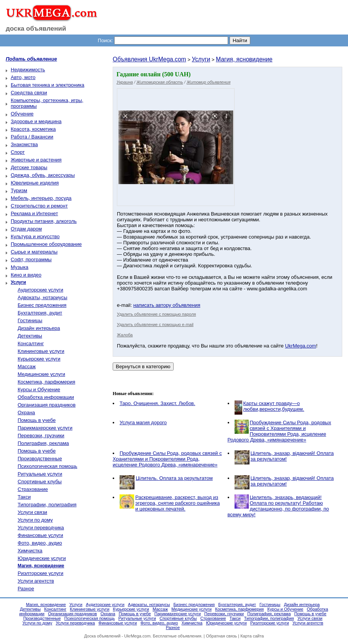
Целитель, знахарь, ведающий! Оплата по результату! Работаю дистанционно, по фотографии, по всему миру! (278, 506)
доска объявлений (36, 29)
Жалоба (125, 335)
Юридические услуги (42, 558)
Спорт (18, 152)
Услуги (201, 59)
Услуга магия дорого (143, 422)
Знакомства (24, 144)
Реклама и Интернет (34, 213)
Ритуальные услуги (40, 474)
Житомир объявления (209, 82)
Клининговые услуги (41, 351)
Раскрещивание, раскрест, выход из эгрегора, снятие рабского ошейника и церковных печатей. (177, 503)
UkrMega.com (301, 346)
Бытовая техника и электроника (48, 85)
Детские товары (29, 167)
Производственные (40, 459)
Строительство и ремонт (39, 206)
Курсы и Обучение (39, 390)
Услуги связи (32, 512)
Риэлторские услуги (40, 573)
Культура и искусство (35, 236)
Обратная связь (221, 636)
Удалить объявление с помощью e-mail (155, 324)
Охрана (26, 413)
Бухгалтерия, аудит (40, 313)
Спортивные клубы (40, 482)
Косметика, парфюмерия (46, 382)
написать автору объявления (167, 305)
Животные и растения (36, 160)
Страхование (33, 489)
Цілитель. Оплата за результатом (174, 478)
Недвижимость (28, 70)
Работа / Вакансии (32, 137)
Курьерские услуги (39, 359)
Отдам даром (26, 229)
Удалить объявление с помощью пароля (156, 314)
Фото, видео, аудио (40, 543)
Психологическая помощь (48, 466)
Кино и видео (26, 275)
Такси (24, 497)
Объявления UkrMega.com (149, 59)
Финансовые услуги (40, 535)
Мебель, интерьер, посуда (41, 198)
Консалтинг (31, 343)
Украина (125, 82)
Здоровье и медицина (36, 121)
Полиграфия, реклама (43, 443)
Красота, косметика (33, 129)
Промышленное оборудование (46, 244)
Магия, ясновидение (244, 59)
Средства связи (29, 93)
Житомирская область (160, 82)
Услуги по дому (35, 520)
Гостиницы (30, 320)
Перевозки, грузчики (41, 436)
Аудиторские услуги (40, 290)
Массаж (27, 366)
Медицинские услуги (41, 374)
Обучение (22, 114)
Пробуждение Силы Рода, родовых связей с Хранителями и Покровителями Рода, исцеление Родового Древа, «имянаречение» (279, 431)
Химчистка (30, 551)
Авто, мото (23, 77)
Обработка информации (46, 397)
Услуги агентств (36, 581)
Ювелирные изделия (35, 183)
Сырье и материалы (34, 252)
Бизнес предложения (42, 305)
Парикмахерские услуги (45, 428)
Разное (26, 589)
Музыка (20, 267)
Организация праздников (47, 405)
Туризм (19, 190)
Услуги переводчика (41, 528)
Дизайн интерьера (39, 328)
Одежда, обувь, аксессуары (43, 175)
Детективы (30, 336)
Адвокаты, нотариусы (43, 297)
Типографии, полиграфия (47, 505)
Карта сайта (252, 636)
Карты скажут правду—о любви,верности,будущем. (274, 406)
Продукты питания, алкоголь (44, 221)
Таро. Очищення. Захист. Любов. (157, 403)
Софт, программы (31, 259)
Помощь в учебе (37, 420)
